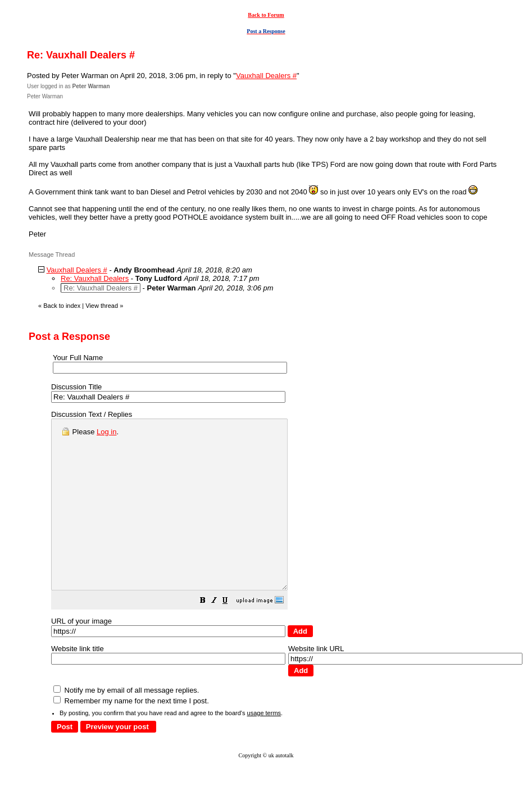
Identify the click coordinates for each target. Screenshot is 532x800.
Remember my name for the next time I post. (131, 735)
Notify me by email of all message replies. (126, 724)
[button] (231, 636)
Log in (106, 432)
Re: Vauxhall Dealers (95, 278)
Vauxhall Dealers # (266, 76)
